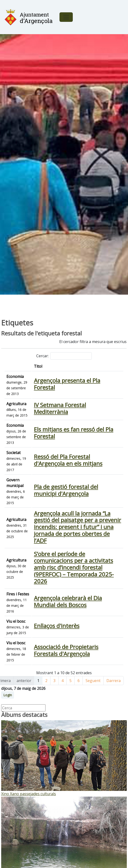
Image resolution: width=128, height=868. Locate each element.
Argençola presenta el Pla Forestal (67, 384)
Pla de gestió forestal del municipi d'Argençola (66, 490)
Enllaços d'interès (57, 626)
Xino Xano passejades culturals (29, 794)
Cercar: (64, 356)
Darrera (114, 681)
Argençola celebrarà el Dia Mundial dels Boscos (68, 601)
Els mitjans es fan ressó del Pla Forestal (74, 433)
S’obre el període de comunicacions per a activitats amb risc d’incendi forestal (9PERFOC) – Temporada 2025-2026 (74, 567)
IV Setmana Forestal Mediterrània (60, 408)
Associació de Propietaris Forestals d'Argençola (66, 650)
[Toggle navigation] (66, 17)
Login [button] (8, 695)
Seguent (93, 681)
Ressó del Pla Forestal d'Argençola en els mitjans (68, 460)
